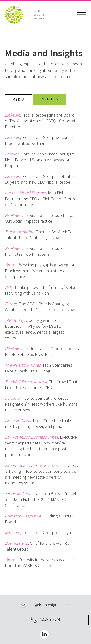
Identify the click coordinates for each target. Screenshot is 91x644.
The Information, (20, 232)
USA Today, (15, 320)
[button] (82, 15)
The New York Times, (23, 365)
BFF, (9, 287)
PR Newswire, (17, 215)
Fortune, (13, 154)
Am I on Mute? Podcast (25, 193)
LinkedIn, (13, 176)
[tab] (18, 100)
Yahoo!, (12, 265)
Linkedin (12, 115)
